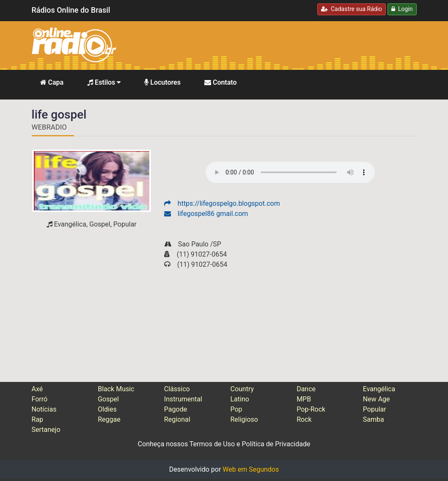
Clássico (177, 389)
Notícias (44, 409)
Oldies (107, 409)
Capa (52, 82)
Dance (306, 389)
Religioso (244, 419)
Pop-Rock (311, 409)
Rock (304, 419)
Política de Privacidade (276, 444)
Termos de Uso (212, 444)
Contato (221, 82)
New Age (377, 399)
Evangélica (379, 389)
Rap (38, 419)
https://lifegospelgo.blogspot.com (222, 203)
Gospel (108, 399)
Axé (37, 389)
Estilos (104, 82)
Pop (236, 409)
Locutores (162, 82)
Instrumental (183, 399)
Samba (374, 419)
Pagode (176, 409)
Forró (40, 399)
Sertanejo (46, 430)
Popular (375, 409)
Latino (239, 399)
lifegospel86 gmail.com (206, 214)
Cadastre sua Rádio (352, 9)
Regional (177, 419)
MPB (304, 399)
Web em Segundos (251, 469)
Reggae (109, 419)
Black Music (116, 389)
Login (402, 9)
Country (242, 389)
